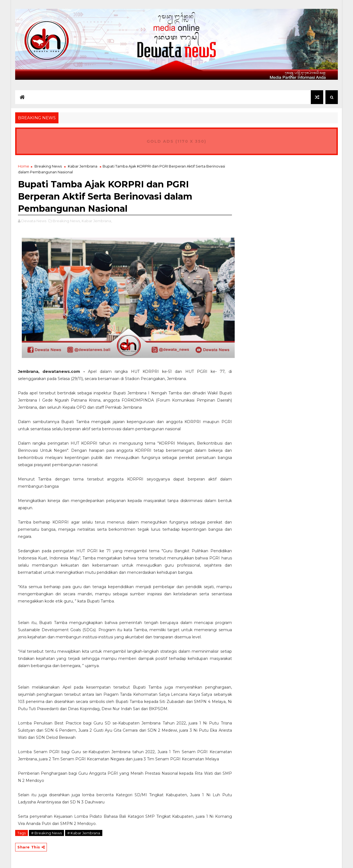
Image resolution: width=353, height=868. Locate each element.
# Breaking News (46, 833)
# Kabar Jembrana (84, 833)
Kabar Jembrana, (97, 221)
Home (24, 166)
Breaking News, (67, 221)
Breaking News (48, 166)
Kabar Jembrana (83, 166)
